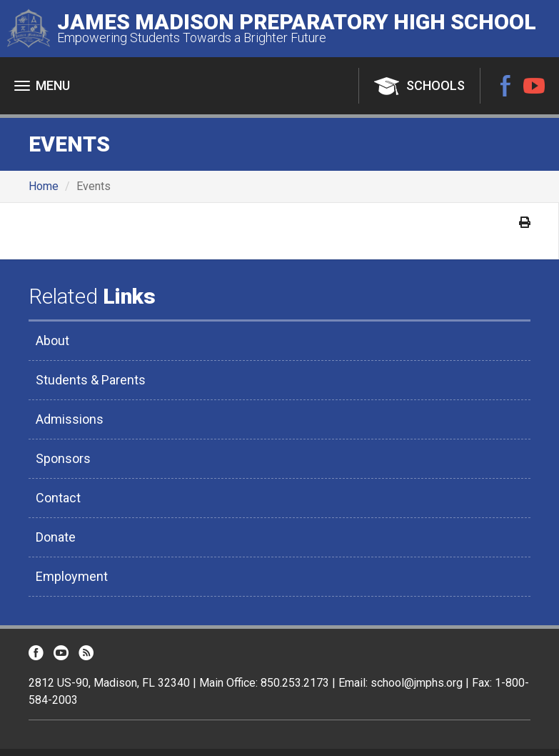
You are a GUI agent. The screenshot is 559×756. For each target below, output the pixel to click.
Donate (56, 537)
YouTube (534, 86)
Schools (435, 85)
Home (44, 186)
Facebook (505, 86)
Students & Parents (91, 380)
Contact (58, 498)
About (52, 340)
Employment (72, 576)
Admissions (70, 419)
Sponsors (63, 458)
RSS (86, 653)
